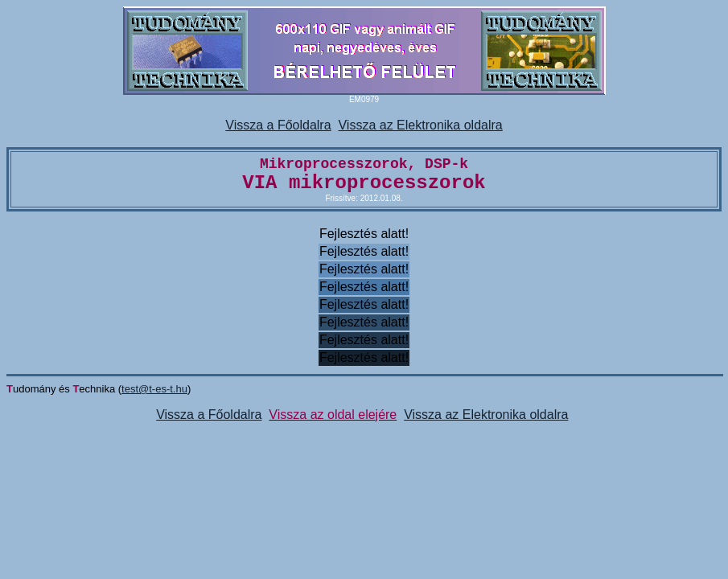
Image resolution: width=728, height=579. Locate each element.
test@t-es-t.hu (154, 389)
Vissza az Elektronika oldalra (420, 125)
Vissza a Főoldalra (278, 125)
